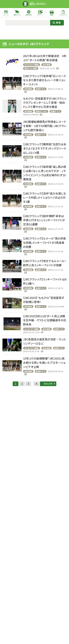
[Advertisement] (34, 32)
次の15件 (49, 388)
